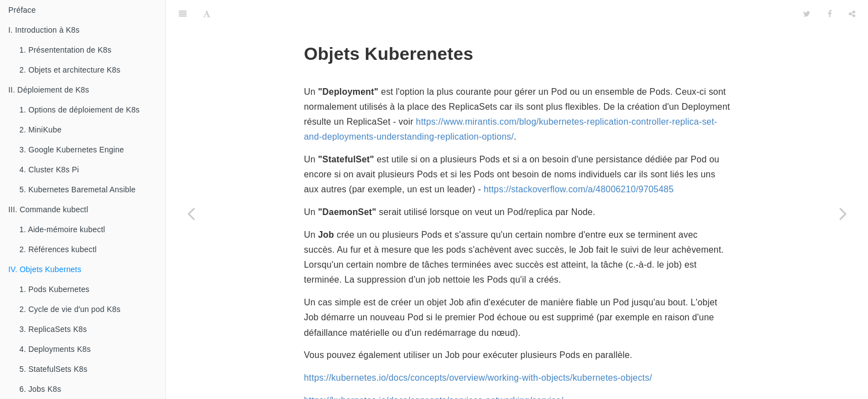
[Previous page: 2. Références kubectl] (191, 213)
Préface (22, 10)
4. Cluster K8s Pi (49, 170)
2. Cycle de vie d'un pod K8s (70, 309)
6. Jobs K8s (40, 389)
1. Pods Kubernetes (55, 289)
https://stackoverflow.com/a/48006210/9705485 (579, 162)
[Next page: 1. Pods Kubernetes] (843, 213)
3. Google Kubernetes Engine (72, 150)
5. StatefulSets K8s (53, 369)
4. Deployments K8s (55, 349)
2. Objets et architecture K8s (70, 70)
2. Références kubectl (58, 249)
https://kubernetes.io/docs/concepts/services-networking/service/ (434, 373)
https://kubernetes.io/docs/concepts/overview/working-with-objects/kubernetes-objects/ (478, 350)
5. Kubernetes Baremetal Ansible (77, 190)
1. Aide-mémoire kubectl (62, 229)
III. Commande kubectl (48, 209)
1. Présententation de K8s (65, 50)
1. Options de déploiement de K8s (79, 110)
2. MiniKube (40, 130)
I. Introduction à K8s (44, 30)
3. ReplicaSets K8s (53, 329)
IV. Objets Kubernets (45, 269)
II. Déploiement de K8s (49, 90)
